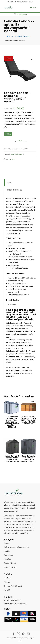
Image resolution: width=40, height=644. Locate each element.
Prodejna (7, 578)
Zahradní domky (10, 563)
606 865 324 (12, 2)
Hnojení (7, 551)
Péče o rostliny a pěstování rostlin (17, 547)
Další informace (14, 190)
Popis (9, 183)
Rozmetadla (9, 555)
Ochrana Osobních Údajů (13, 586)
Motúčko (7, 559)
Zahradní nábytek (10, 567)
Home (10, 36)
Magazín (7, 582)
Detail (8, 134)
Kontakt (7, 590)
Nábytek (20, 154)
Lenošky (14, 154)
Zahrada (7, 543)
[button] (32, 60)
